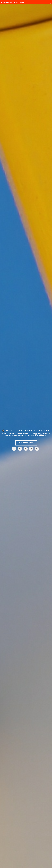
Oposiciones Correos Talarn (13, 2)
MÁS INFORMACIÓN (26, 443)
